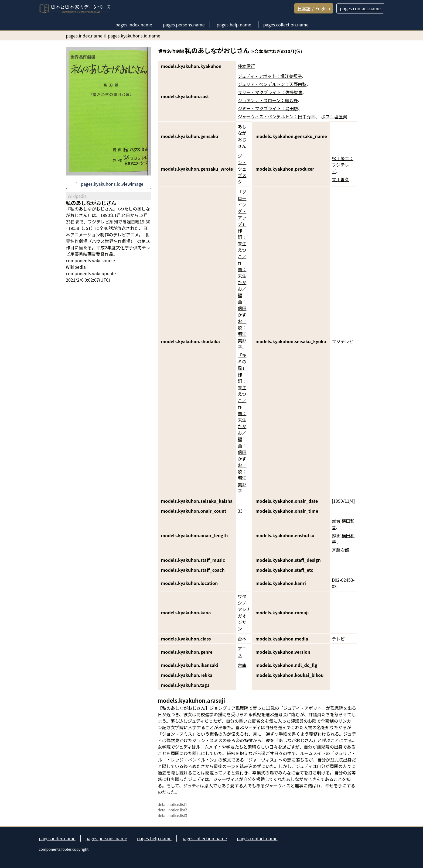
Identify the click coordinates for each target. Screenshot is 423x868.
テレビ (338, 639)
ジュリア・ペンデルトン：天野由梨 (272, 84)
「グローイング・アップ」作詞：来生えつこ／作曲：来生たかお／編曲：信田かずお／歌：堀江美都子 (242, 269)
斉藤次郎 (340, 550)
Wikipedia (76, 267)
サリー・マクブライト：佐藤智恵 (270, 92)
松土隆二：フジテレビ (343, 165)
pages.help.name (154, 838)
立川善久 (340, 179)
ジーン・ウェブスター (242, 169)
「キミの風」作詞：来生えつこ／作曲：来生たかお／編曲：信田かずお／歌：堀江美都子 (242, 423)
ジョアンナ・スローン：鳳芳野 (268, 100)
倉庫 (242, 665)
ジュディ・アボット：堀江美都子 (270, 76)
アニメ (242, 652)
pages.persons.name (106, 838)
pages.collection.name (204, 838)
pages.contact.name (257, 838)
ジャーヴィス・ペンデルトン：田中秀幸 (276, 116)
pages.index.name (57, 838)
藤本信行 (246, 66)
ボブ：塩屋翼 (334, 116)
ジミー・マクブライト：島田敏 (268, 108)
